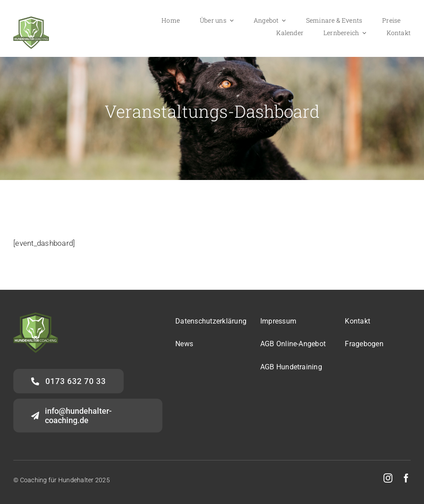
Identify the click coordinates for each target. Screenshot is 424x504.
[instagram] (388, 478)
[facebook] (406, 478)
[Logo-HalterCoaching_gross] (31, 20)
